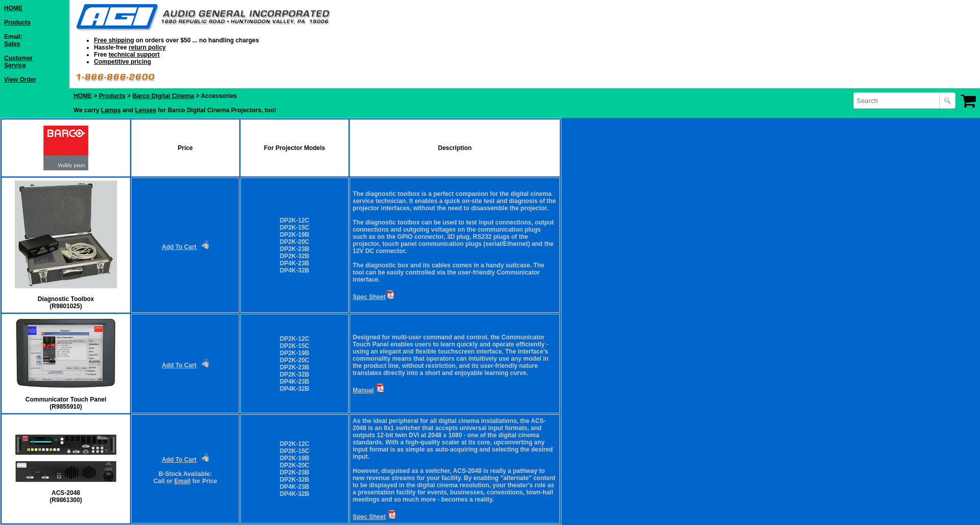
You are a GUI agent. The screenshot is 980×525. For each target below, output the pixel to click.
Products (17, 22)
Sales (12, 44)
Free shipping (114, 40)
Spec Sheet (369, 297)
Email (182, 481)
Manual (363, 390)
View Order (20, 80)
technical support (134, 55)
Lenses (146, 110)
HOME (13, 8)
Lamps (111, 110)
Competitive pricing (122, 62)
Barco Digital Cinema (163, 96)
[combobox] (897, 101)
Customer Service (18, 62)
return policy (147, 47)
